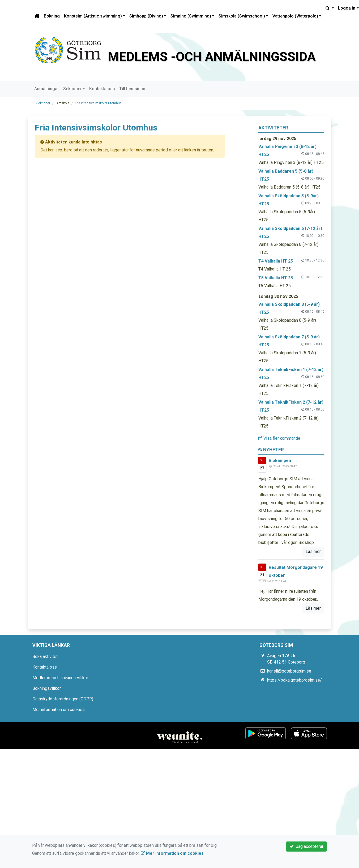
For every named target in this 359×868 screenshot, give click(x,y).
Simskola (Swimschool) (242, 16)
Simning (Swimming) (191, 16)
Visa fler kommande (279, 438)
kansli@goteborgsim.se (289, 671)
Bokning (52, 16)
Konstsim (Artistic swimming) (93, 16)
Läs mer (313, 551)
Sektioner (72, 89)
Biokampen (280, 461)
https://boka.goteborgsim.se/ (294, 680)
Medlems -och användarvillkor (60, 678)
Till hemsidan (132, 89)
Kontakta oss (102, 89)
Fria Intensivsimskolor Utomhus (98, 103)
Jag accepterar (306, 846)
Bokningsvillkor (47, 688)
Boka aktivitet (45, 657)
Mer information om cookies (59, 710)
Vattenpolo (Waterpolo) (295, 16)
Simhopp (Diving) (146, 16)
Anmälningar (47, 89)
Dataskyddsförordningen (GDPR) (63, 699)
